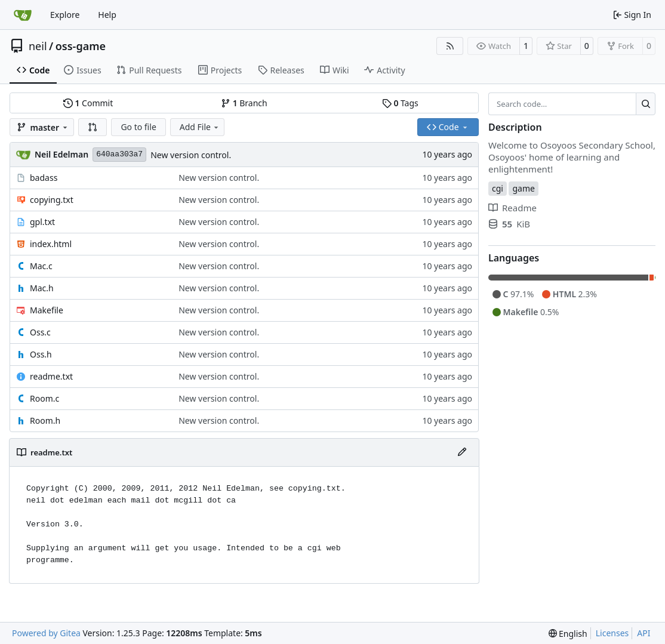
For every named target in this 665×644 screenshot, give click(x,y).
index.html (51, 244)
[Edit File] (462, 452)
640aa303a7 (119, 154)
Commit (88, 103)
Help (107, 15)
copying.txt (52, 200)
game (523, 188)
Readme (512, 208)
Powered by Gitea (46, 633)
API (644, 633)
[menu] (568, 634)
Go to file (138, 127)
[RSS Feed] (450, 46)
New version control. (191, 155)
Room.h (45, 420)
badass (44, 178)
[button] (93, 127)
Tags (400, 103)
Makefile (47, 310)
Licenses (612, 633)
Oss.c (40, 332)
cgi (498, 188)
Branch (244, 103)
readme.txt (51, 376)
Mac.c (41, 266)
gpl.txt (42, 222)
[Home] (23, 15)
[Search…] (646, 104)
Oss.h (41, 354)
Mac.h (42, 288)
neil (38, 46)
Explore (65, 15)
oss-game (81, 46)
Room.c (44, 398)
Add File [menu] (200, 127)
